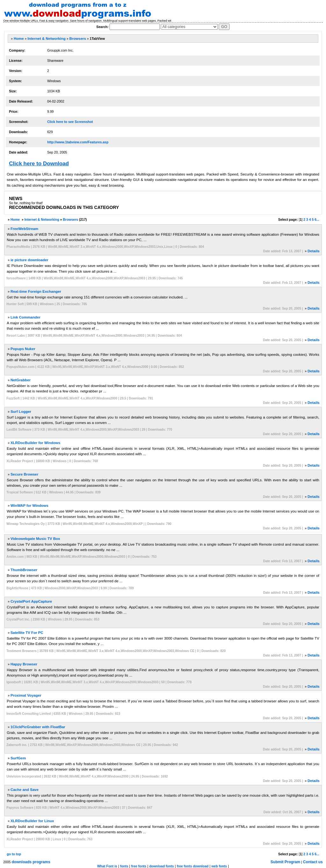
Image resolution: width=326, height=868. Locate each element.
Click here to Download (39, 164)
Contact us (313, 862)
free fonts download (193, 866)
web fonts (219, 866)
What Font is (107, 866)
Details (314, 251)
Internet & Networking (47, 39)
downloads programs (31, 862)
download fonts (162, 866)
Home (19, 39)
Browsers (78, 39)
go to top (14, 854)
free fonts (139, 866)
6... (317, 219)
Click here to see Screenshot (70, 122)
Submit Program (285, 862)
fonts (124, 866)
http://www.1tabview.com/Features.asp (78, 142)
